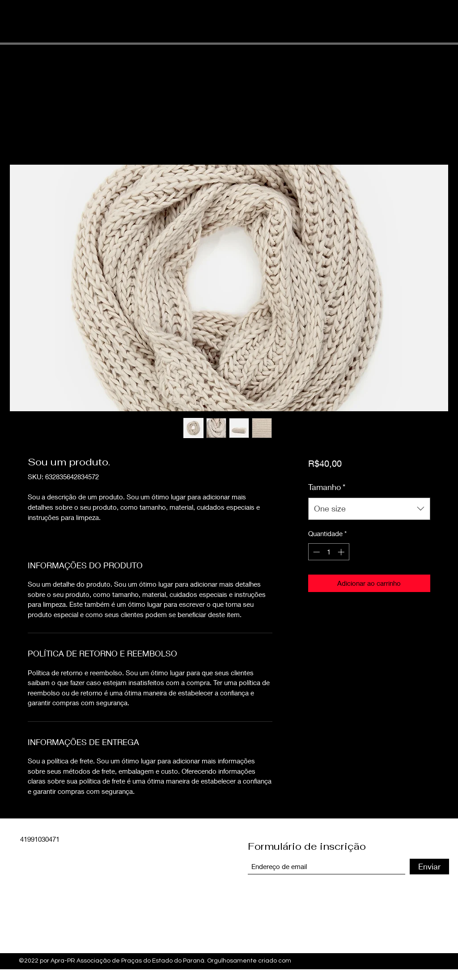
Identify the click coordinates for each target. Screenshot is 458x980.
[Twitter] (421, 959)
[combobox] (369, 509)
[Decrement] (316, 552)
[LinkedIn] (435, 959)
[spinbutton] (329, 552)
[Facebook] (408, 959)
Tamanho (327, 487)
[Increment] (342, 552)
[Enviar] (429, 867)
